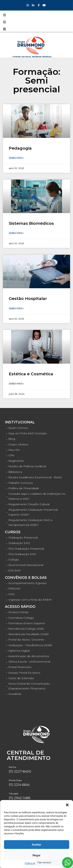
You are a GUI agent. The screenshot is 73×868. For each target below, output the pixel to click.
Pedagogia (20, 148)
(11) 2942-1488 (20, 798)
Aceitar (36, 845)
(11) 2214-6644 (19, 785)
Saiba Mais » (16, 158)
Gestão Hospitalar (28, 298)
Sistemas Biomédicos (31, 223)
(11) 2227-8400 (20, 772)
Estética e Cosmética (31, 374)
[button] (67, 805)
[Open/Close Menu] (4, 15)
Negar (36, 855)
